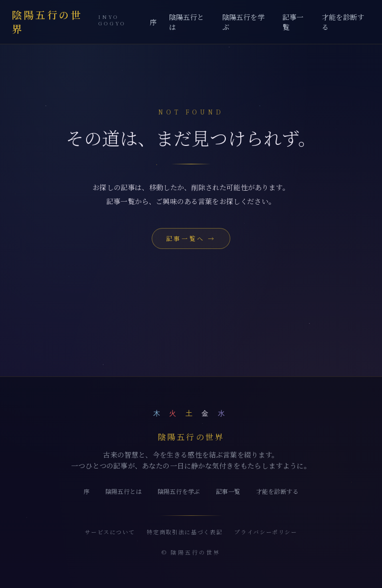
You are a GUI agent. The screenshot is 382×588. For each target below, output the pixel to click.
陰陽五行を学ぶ (243, 22)
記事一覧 (293, 22)
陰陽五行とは (187, 22)
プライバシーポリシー (266, 532)
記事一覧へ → (191, 238)
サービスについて (110, 532)
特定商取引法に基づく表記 (185, 532)
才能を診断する (343, 22)
